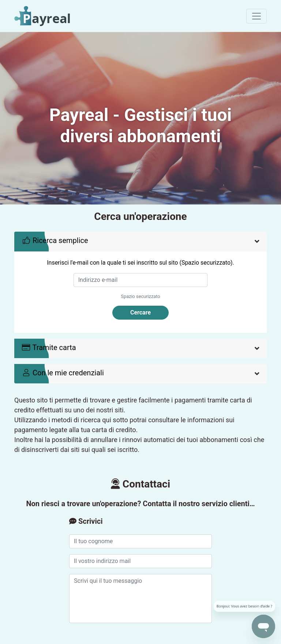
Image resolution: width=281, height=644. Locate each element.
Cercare (140, 312)
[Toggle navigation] (256, 16)
